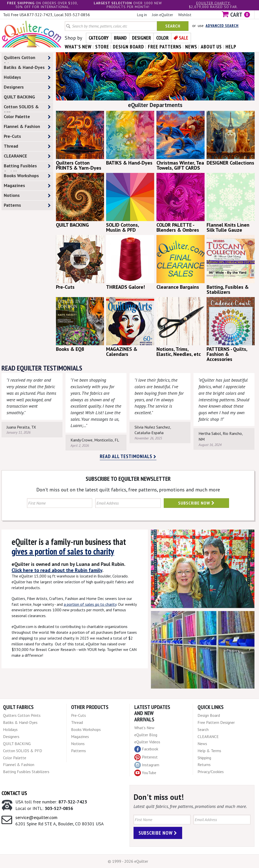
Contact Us (14, 793)
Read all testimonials (128, 456)
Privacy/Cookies (211, 772)
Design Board (209, 715)
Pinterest (146, 757)
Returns (204, 765)
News (202, 744)
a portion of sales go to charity (90, 604)
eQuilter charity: (213, 3)
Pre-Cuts (27, 136)
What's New (144, 728)
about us (211, 47)
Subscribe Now (196, 503)
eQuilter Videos (147, 742)
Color (162, 38)
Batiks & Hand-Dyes (27, 68)
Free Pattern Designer (216, 722)
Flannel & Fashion (27, 127)
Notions (27, 195)
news (191, 47)
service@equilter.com (36, 817)
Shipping (204, 758)
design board (128, 47)
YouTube (145, 773)
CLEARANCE (27, 156)
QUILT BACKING (27, 97)
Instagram (147, 765)
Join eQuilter (163, 15)
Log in (142, 15)
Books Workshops (27, 176)
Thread (27, 146)
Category (99, 38)
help (231, 47)
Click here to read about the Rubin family (57, 570)
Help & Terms (209, 751)
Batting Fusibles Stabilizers (27, 167)
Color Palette (27, 117)
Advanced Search (222, 25)
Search (173, 26)
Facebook (146, 749)
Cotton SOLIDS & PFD (27, 108)
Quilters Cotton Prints (27, 59)
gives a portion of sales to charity (63, 551)
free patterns (165, 47)
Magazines (27, 186)
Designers (27, 87)
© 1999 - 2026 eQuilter (128, 861)
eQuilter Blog (146, 735)
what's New (78, 47)
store (102, 47)
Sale (184, 38)
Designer (141, 38)
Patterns (27, 205)
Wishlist (185, 15)
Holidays (27, 77)
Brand (120, 38)
